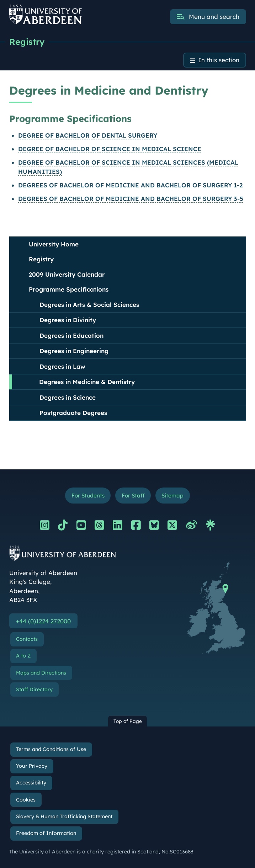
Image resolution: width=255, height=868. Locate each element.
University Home (54, 244)
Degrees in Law (62, 366)
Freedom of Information (46, 833)
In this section (219, 60)
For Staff (133, 496)
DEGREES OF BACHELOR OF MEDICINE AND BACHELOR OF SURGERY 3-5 (131, 199)
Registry (27, 42)
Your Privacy (32, 766)
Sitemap (173, 496)
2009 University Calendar (67, 274)
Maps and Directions (41, 673)
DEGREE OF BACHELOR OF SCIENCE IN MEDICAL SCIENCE (110, 149)
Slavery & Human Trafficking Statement (64, 816)
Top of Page (128, 721)
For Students (88, 496)
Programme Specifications (69, 290)
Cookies (26, 800)
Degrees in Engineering (74, 351)
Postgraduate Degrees (73, 413)
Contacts (27, 639)
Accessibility (31, 783)
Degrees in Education (71, 336)
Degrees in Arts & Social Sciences (89, 305)
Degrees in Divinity (68, 320)
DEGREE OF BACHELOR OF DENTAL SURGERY (88, 135)
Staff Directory (34, 689)
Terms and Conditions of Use (51, 749)
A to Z (23, 656)
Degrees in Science (68, 397)
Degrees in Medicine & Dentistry (87, 382)
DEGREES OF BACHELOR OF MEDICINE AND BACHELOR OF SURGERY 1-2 (130, 185)
